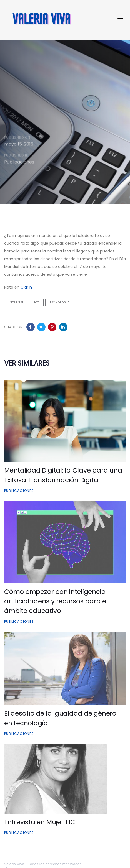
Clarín (26, 287)
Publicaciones (19, 163)
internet (16, 302)
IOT (37, 302)
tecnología (60, 302)
